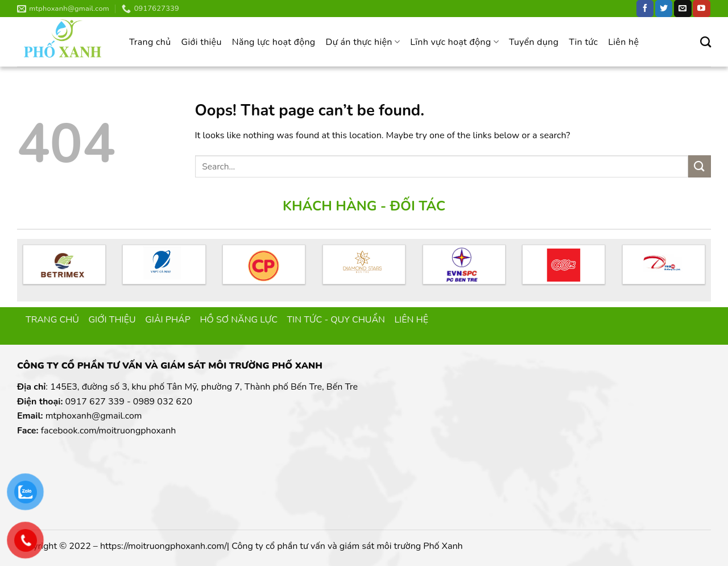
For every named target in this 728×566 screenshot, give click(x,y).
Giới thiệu (201, 42)
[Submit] (700, 166)
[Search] (706, 42)
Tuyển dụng (534, 42)
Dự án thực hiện (363, 42)
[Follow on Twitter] (664, 9)
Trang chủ (150, 42)
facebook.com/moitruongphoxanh (109, 431)
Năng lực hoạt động (274, 42)
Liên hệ (623, 42)
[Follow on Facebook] (645, 9)
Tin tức (583, 42)
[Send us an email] (682, 9)
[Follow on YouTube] (701, 9)
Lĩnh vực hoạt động (454, 42)
